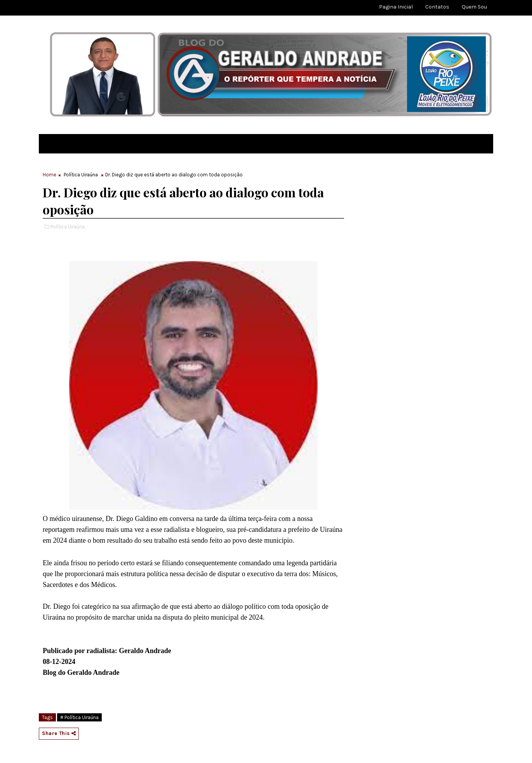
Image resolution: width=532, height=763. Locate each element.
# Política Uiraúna (79, 717)
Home (50, 175)
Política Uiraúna (81, 175)
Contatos (437, 7)
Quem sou (474, 7)
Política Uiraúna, (68, 227)
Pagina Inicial (396, 7)
